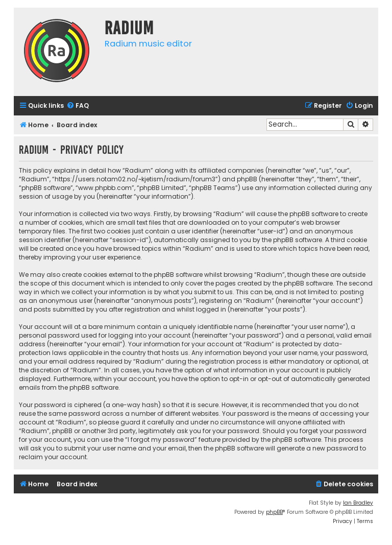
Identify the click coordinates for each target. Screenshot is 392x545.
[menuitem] (78, 106)
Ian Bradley (358, 503)
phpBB (274, 512)
